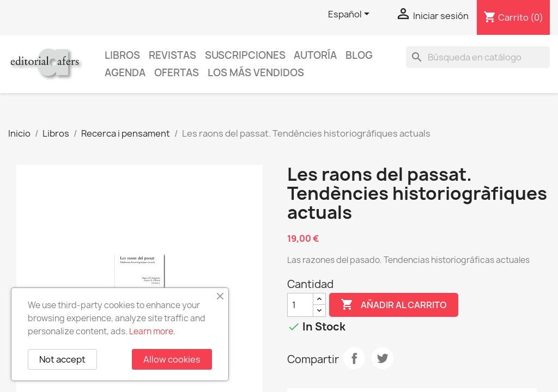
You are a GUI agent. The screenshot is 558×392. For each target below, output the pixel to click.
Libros (122, 55)
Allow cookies (172, 359)
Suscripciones (245, 55)
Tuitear (383, 358)
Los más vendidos (256, 73)
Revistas (172, 55)
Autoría (315, 55)
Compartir (354, 358)
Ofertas (177, 73)
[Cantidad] (300, 305)
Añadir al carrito (394, 305)
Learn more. (152, 331)
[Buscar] (478, 57)
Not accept (62, 359)
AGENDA (125, 73)
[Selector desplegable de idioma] (351, 15)
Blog (359, 55)
